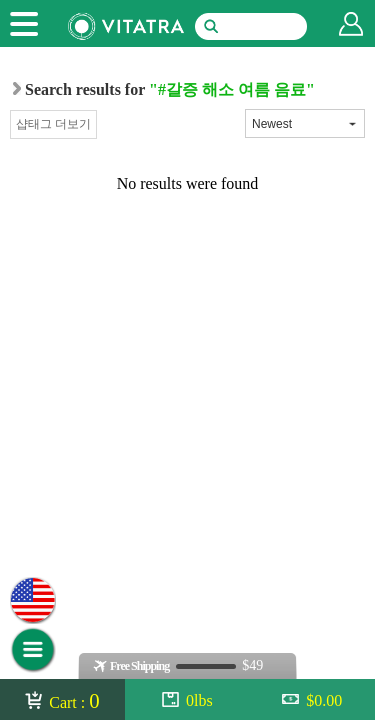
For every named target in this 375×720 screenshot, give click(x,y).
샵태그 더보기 (53, 124)
